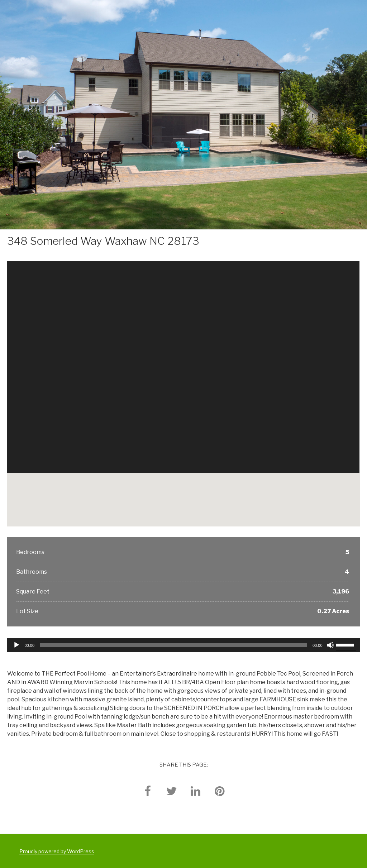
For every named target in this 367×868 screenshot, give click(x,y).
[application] (183, 645)
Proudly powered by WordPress (57, 851)
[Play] (16, 645)
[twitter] (172, 791)
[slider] (173, 645)
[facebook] (148, 791)
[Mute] (330, 645)
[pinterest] (220, 791)
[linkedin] (196, 791)
